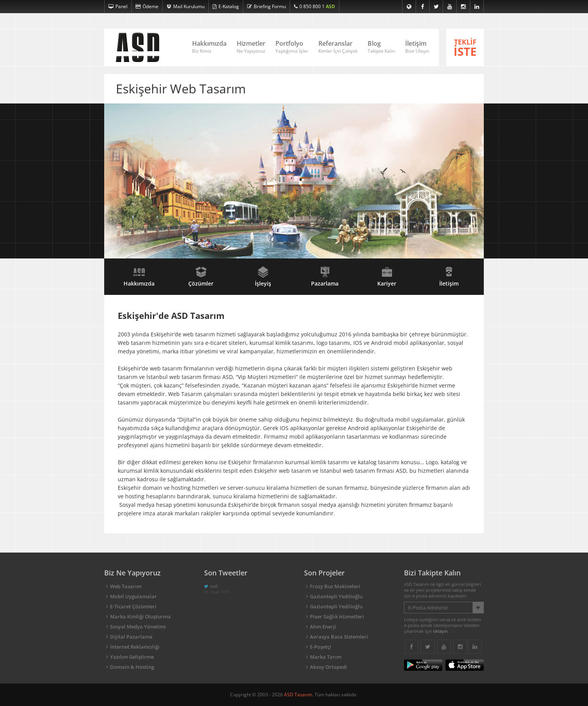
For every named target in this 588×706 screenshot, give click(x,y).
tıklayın (440, 631)
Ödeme (147, 6)
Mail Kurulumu (186, 6)
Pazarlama (325, 277)
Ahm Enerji (323, 627)
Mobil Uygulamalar (133, 596)
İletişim (417, 47)
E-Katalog (226, 6)
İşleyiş (263, 277)
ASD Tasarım (298, 695)
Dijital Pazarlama (131, 637)
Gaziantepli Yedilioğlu (336, 596)
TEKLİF (465, 48)
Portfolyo (292, 47)
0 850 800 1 (315, 6)
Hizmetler (251, 47)
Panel (118, 6)
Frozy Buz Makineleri (335, 586)
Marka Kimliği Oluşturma (140, 616)
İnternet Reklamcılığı (135, 647)
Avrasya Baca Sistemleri (339, 637)
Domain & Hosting (132, 667)
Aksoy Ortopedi (328, 667)
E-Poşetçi (321, 647)
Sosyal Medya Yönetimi (138, 627)
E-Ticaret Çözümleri (133, 606)
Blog (381, 47)
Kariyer (387, 277)
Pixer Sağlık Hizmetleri (337, 616)
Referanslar (338, 47)
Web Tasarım (126, 586)
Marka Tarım (326, 657)
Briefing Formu (266, 6)
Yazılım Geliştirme (132, 657)
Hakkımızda (209, 47)
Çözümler (201, 277)
